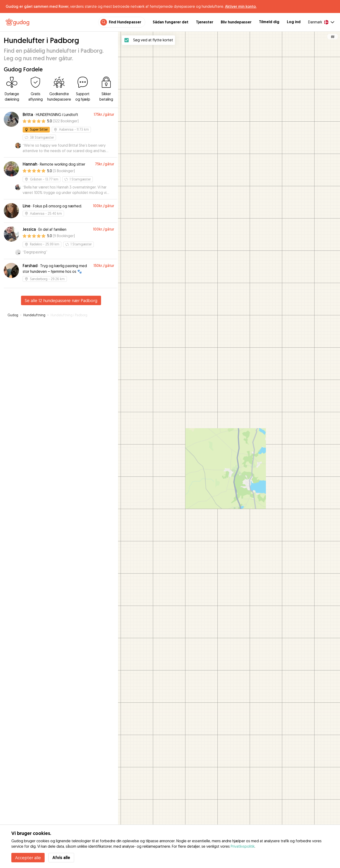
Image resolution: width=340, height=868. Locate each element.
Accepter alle (28, 858)
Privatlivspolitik (243, 846)
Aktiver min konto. (241, 6)
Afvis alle (61, 857)
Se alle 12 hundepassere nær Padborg (61, 300)
